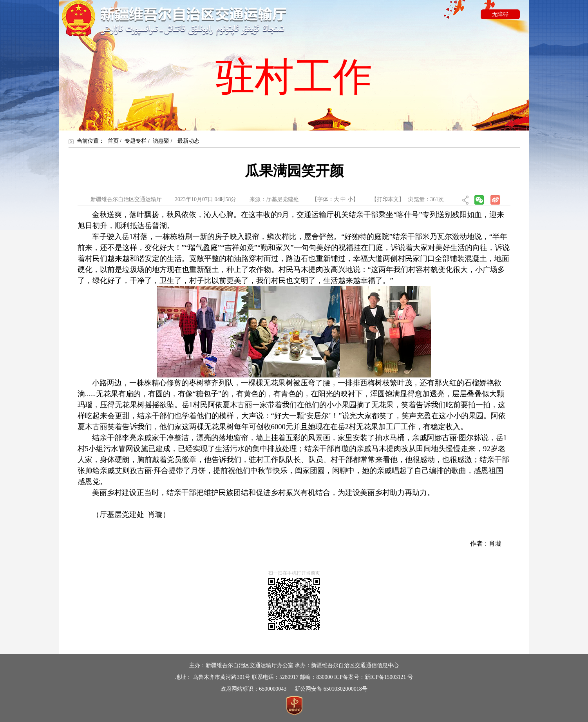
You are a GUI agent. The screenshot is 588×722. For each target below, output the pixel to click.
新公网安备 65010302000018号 (331, 689)
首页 (113, 141)
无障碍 (500, 14)
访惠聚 (161, 141)
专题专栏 (136, 141)
